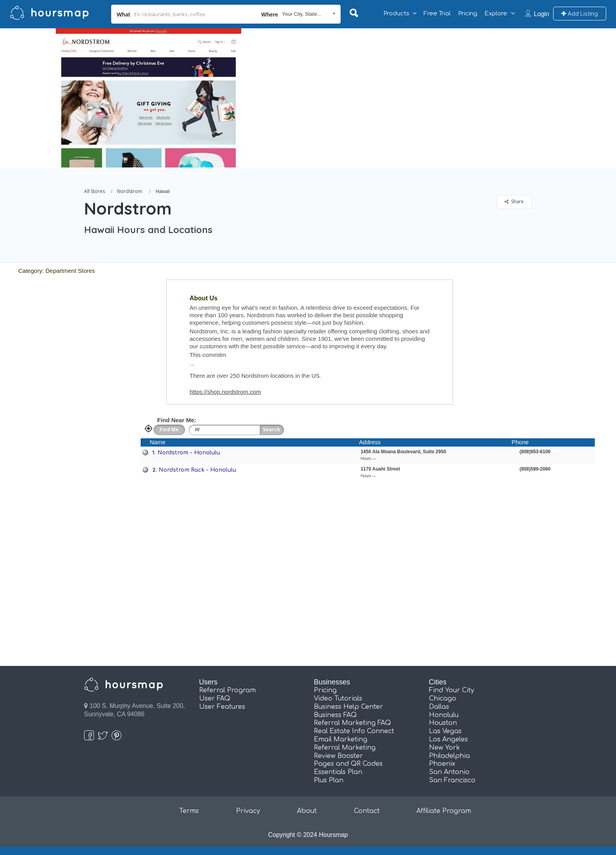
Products (396, 14)
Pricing (468, 14)
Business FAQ (335, 715)
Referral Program (227, 690)
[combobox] (298, 14)
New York (445, 748)
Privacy (248, 811)
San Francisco (452, 780)
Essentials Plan (338, 772)
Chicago (443, 699)
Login (542, 14)
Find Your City (452, 690)
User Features (222, 707)
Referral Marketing (345, 748)
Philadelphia (449, 756)
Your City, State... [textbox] (302, 14)
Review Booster (338, 756)
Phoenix (442, 764)
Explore (496, 14)
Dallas (439, 707)
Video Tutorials (338, 699)
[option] (148, 98)
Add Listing (580, 14)
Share (514, 201)
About (307, 811)
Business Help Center (348, 707)
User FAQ (215, 699)
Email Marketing (341, 739)
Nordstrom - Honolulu (189, 453)
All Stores (94, 191)
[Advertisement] (444, 83)
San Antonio (449, 772)
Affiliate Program (444, 811)
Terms (189, 811)
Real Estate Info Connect (354, 731)
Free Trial (437, 14)
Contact (367, 811)
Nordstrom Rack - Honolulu (197, 470)
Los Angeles (448, 739)
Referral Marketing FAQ (352, 723)
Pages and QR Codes (348, 764)
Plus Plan (329, 780)
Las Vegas (445, 731)
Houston (443, 723)
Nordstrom (130, 191)
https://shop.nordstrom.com (225, 392)
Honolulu (444, 715)
